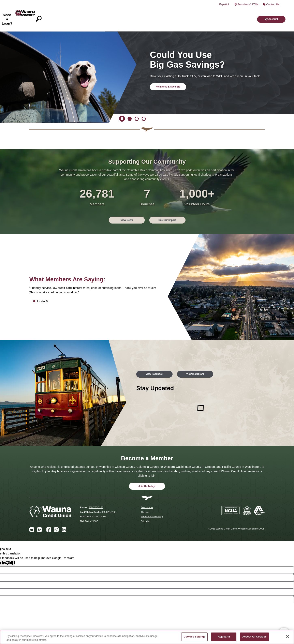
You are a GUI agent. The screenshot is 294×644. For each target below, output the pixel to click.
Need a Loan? (195, 12)
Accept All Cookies (254, 637)
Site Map (146, 509)
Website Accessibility (152, 504)
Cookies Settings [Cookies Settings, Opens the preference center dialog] (194, 637)
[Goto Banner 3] (144, 106)
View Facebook (158, 361)
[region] (147, 637)
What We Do (116, 12)
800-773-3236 (96, 495)
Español (231, 3)
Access (220, 12)
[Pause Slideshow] (122, 106)
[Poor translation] (10, 551)
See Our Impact (171, 207)
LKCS (262, 517)
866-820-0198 (109, 500)
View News (123, 207)
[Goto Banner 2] (137, 106)
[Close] (288, 636)
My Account (266, 12)
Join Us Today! (147, 473)
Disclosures (147, 495)
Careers (145, 500)
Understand (166, 12)
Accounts (141, 12)
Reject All (224, 637)
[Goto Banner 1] (130, 106)
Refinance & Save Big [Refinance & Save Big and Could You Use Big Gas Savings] (172, 74)
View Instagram (207, 361)
